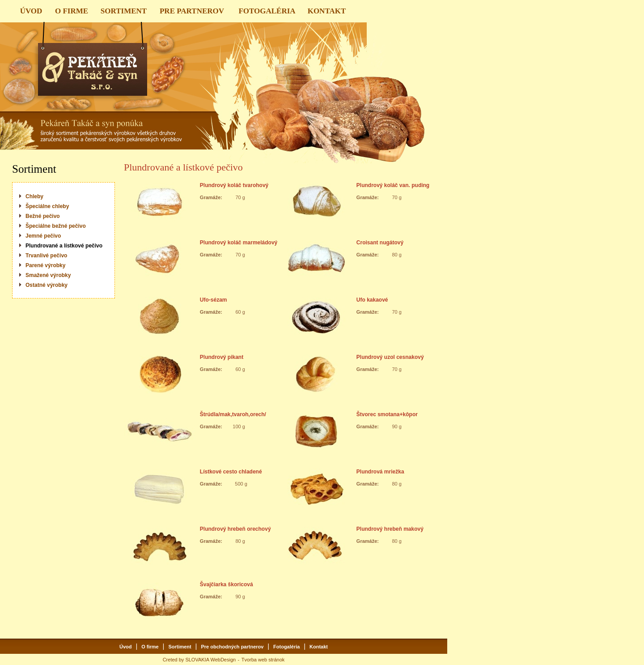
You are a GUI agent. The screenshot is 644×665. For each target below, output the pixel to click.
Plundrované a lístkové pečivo (64, 246)
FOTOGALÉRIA (267, 11)
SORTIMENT (124, 11)
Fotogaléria (286, 647)
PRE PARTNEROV (192, 11)
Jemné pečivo (43, 236)
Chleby (34, 196)
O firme (150, 647)
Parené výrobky (45, 265)
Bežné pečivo (43, 216)
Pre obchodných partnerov (232, 647)
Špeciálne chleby (47, 206)
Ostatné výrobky (47, 285)
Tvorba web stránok (263, 660)
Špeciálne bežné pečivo (56, 226)
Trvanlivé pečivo (46, 256)
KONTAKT (327, 11)
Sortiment (180, 647)
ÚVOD (31, 11)
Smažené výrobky (48, 275)
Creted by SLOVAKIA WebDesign (199, 660)
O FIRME (72, 11)
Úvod (126, 647)
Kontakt (319, 647)
